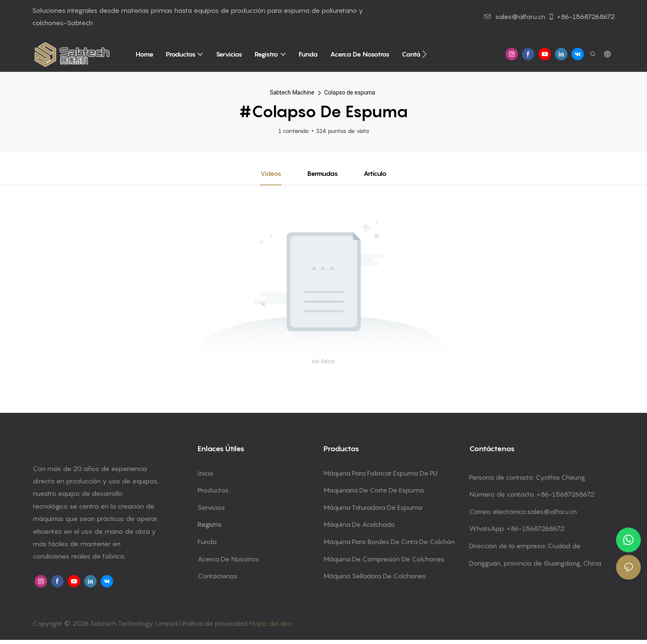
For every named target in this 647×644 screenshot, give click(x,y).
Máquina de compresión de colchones (384, 559)
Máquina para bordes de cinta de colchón (389, 542)
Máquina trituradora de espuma (373, 507)
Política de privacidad (216, 623)
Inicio (205, 473)
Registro (210, 525)
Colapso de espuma (350, 92)
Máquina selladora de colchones (375, 576)
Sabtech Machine (292, 92)
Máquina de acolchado (359, 525)
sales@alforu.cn (515, 17)
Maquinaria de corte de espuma (374, 490)
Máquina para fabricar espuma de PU (380, 473)
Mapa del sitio (270, 623)
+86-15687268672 (581, 17)
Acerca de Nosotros (228, 559)
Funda (207, 542)
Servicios (211, 507)
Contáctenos (217, 576)
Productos (213, 490)
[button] (424, 54)
